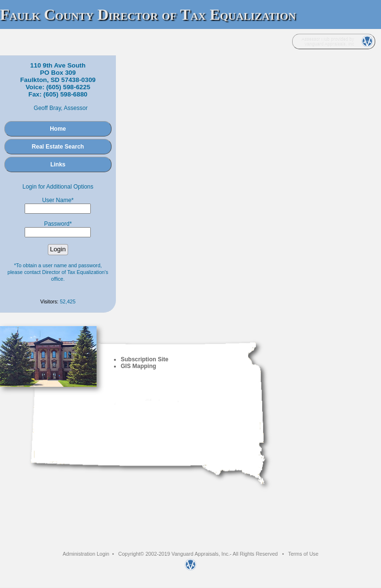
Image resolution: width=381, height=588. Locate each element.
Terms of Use (303, 554)
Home (58, 129)
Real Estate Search (58, 147)
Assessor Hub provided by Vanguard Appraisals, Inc (328, 41)
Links (58, 164)
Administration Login (86, 554)
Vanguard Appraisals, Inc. (201, 554)
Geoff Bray (47, 108)
